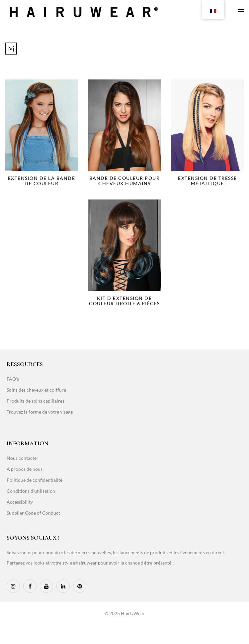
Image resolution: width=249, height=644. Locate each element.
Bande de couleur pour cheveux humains (125, 181)
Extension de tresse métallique (207, 181)
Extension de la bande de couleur (42, 181)
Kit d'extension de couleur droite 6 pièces (124, 301)
